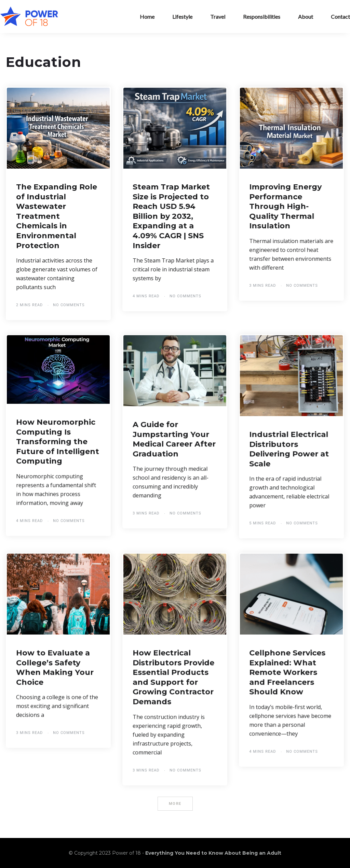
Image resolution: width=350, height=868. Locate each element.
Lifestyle (182, 17)
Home (147, 17)
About (306, 17)
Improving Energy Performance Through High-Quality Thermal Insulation (285, 206)
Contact (340, 17)
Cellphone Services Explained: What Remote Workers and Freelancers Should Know (287, 672)
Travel (218, 17)
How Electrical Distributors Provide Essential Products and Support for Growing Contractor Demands (173, 677)
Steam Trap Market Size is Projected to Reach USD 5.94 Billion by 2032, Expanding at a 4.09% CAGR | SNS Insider (171, 216)
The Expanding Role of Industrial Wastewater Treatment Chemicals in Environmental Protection (57, 216)
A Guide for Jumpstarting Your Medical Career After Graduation (174, 439)
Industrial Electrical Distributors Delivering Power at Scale (289, 449)
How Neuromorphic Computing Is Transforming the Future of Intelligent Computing (58, 442)
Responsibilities (262, 17)
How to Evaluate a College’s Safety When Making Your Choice (55, 667)
